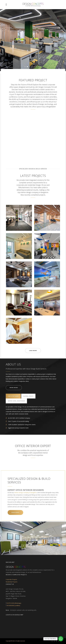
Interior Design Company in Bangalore (25, 493)
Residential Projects (12, 582)
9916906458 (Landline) (13, 605)
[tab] (13, 396)
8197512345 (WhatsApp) (14, 603)
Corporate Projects (11, 579)
